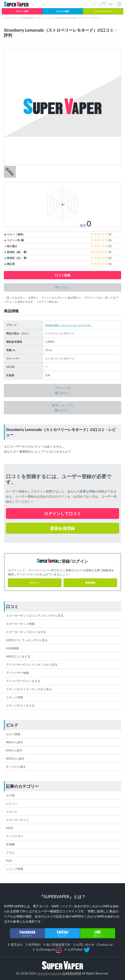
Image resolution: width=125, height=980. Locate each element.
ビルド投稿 (62, 11)
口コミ (40, 18)
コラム (10, 852)
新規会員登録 (62, 528)
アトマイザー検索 (17, 673)
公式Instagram (49, 950)
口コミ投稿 (22, 11)
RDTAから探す (15, 758)
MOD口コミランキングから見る (27, 640)
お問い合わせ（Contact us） (96, 944)
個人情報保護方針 (58, 944)
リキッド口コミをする (20, 705)
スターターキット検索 (20, 624)
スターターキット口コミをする (26, 632)
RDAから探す (15, 742)
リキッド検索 (15, 697)
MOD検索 (12, 648)
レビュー (12, 803)
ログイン (35, 583)
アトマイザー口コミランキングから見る (32, 665)
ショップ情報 (15, 869)
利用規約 (34, 944)
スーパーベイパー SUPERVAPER (19, 18)
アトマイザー (15, 836)
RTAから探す (14, 750)
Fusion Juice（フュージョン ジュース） (68, 325)
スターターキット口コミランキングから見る (35, 616)
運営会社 (17, 944)
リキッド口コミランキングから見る (29, 689)
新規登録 (90, 583)
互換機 (10, 844)
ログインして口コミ (62, 513)
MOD (10, 828)
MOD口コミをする (18, 656)
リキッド (50, 18)
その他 (10, 795)
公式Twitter (79, 950)
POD (9, 861)
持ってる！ (63, 287)
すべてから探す (16, 767)
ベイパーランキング (103, 11)
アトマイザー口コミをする (23, 681)
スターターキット (17, 820)
